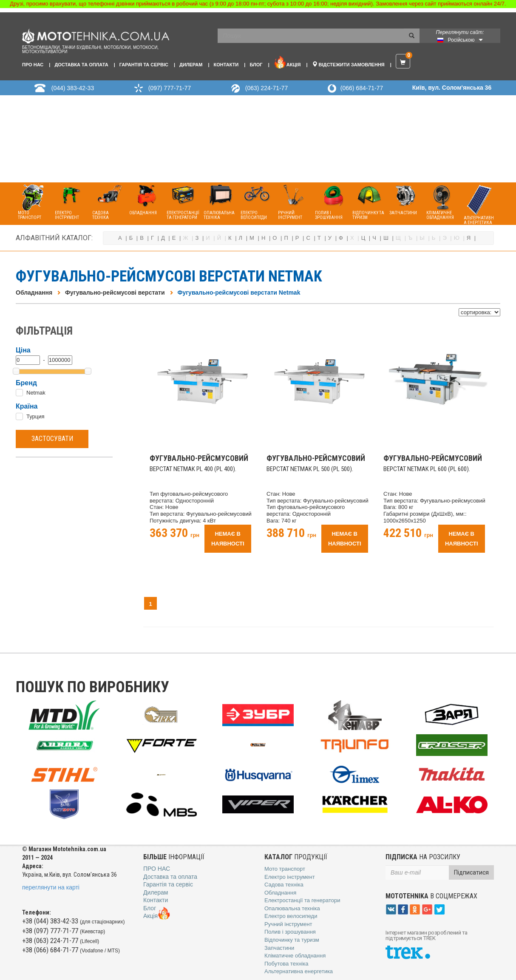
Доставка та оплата (81, 65)
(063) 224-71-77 (267, 88)
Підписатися (471, 872)
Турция (35, 416)
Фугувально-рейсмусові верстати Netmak (239, 293)
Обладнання (34, 293)
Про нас (33, 65)
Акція (287, 62)
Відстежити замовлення (348, 64)
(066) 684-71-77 (362, 88)
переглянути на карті (51, 887)
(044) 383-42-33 (73, 88)
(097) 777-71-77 (170, 88)
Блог (256, 65)
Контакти (226, 65)
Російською (461, 40)
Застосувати (52, 439)
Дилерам (191, 65)
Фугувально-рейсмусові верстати (115, 293)
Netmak (36, 393)
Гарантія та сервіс (144, 65)
